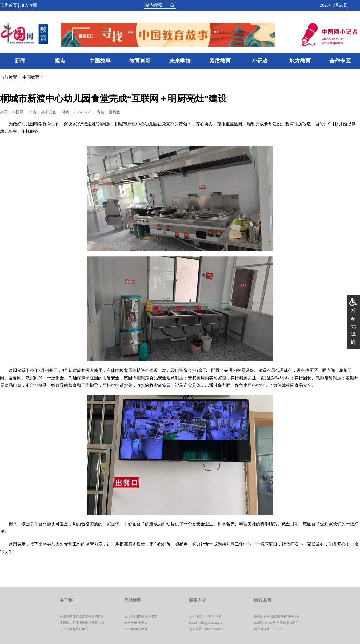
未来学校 (180, 61)
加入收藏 (29, 5)
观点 (60, 61)
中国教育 (31, 77)
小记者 (260, 61)
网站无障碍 (353, 326)
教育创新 (140, 61)
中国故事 (100, 61)
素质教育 (220, 61)
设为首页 (9, 5)
